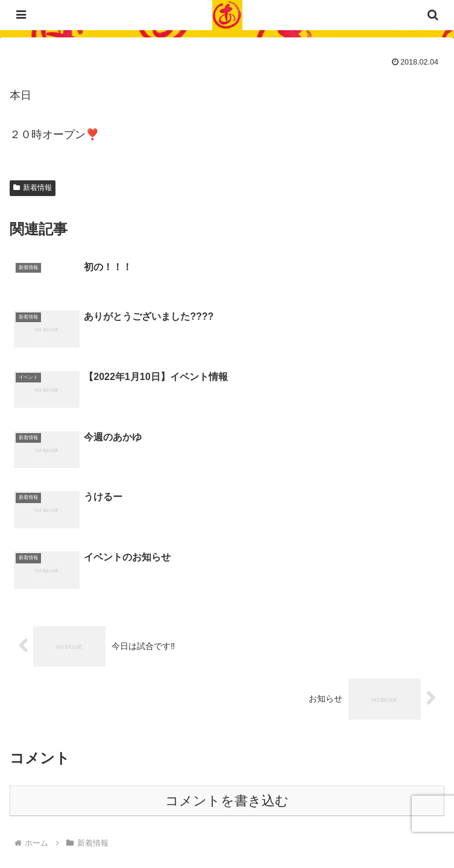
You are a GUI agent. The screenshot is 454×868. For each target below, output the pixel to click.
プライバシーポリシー (118, 829)
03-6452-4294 (113, 747)
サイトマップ (336, 829)
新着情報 (33, 188)
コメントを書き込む (227, 632)
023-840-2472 (92, 766)
